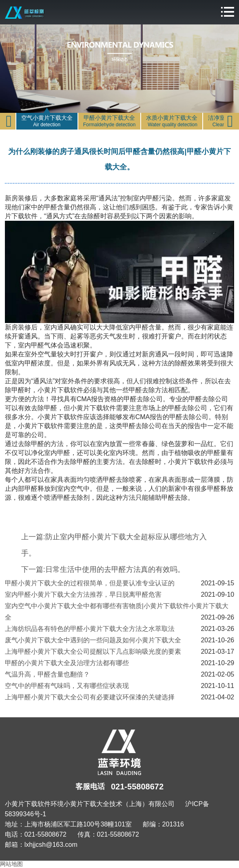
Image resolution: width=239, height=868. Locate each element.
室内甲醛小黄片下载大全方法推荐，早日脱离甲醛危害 (83, 594)
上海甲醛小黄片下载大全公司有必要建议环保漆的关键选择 (90, 697)
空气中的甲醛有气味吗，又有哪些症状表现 (67, 686)
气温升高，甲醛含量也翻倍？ (47, 674)
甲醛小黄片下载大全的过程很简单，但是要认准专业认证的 (90, 583)
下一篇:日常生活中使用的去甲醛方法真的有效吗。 (103, 569)
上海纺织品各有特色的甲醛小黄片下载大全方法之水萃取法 (90, 629)
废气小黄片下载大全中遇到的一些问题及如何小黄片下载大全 (93, 640)
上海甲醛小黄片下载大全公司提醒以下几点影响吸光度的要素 (93, 652)
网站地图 (11, 864)
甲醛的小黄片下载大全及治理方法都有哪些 (67, 663)
